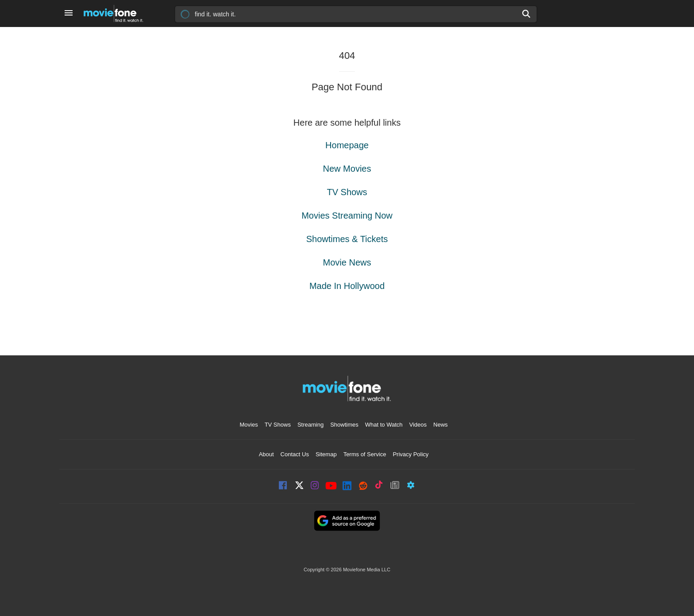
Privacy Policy (411, 454)
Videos (418, 425)
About (266, 454)
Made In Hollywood (347, 286)
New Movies (347, 169)
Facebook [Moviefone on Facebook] (283, 486)
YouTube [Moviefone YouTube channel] (331, 486)
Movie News (347, 262)
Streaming (310, 425)
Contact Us (295, 454)
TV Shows (347, 192)
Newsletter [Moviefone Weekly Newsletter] (395, 486)
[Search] (527, 14)
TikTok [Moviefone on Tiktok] (379, 486)
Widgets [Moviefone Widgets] (411, 486)
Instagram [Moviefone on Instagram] (315, 486)
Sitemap (326, 454)
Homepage (347, 145)
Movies (249, 425)
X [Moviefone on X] (299, 486)
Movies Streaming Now (347, 216)
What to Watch (384, 425)
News (441, 425)
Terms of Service (365, 454)
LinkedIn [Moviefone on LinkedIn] (347, 486)
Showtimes (344, 425)
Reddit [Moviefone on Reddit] (363, 486)
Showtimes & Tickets (347, 239)
